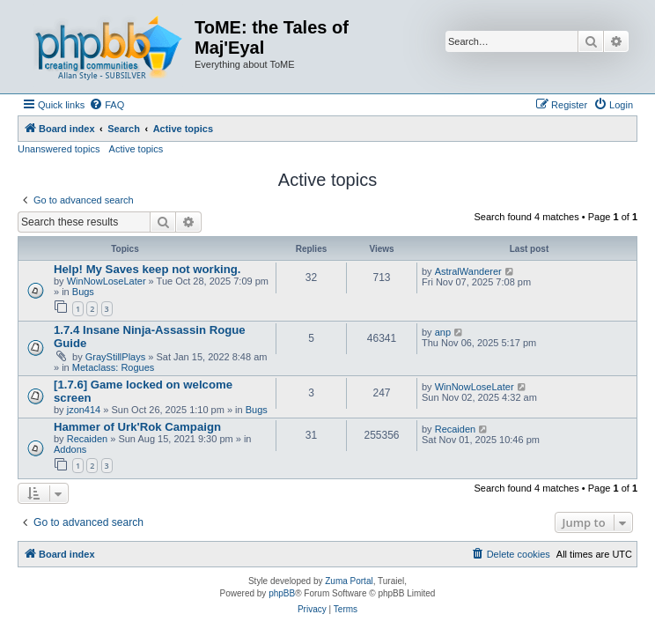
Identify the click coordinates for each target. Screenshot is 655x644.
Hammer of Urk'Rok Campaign (137, 427)
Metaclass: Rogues (114, 367)
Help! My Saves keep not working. (147, 269)
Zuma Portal (349, 581)
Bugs (83, 292)
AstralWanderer (468, 271)
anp (443, 332)
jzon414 (84, 410)
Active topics (136, 149)
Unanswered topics (59, 149)
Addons (70, 449)
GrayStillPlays (115, 357)
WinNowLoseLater (107, 281)
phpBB (282, 593)
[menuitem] (107, 105)
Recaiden (87, 439)
